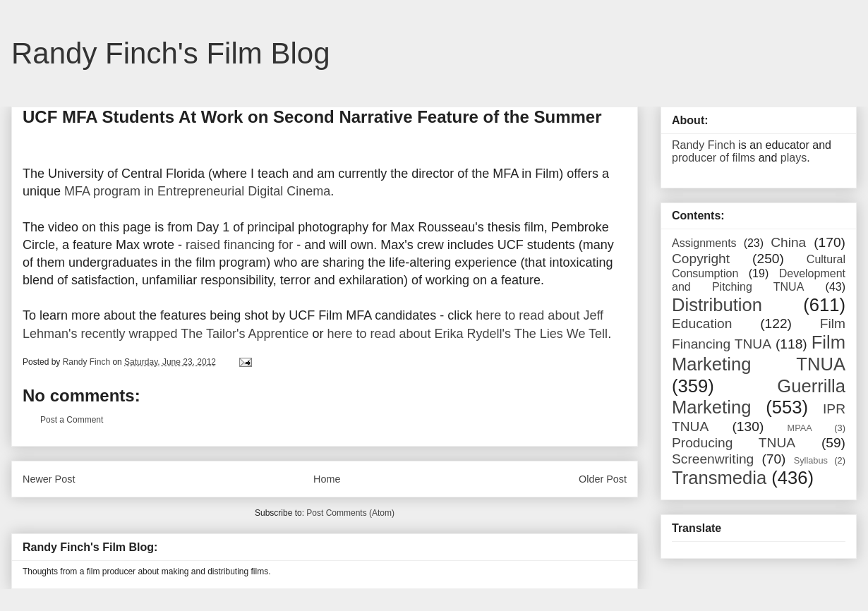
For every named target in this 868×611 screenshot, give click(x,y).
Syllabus (811, 460)
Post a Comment (72, 420)
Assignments (704, 243)
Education (702, 323)
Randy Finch (704, 145)
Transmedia (719, 478)
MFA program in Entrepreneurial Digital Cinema (197, 191)
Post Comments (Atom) (350, 513)
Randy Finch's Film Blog (171, 53)
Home (327, 479)
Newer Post (49, 479)
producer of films (713, 158)
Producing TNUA (734, 443)
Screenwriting (713, 459)
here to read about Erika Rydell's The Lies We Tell (467, 334)
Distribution (717, 305)
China (788, 242)
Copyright (701, 259)
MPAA (800, 428)
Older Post (603, 479)
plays (794, 158)
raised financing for (239, 245)
